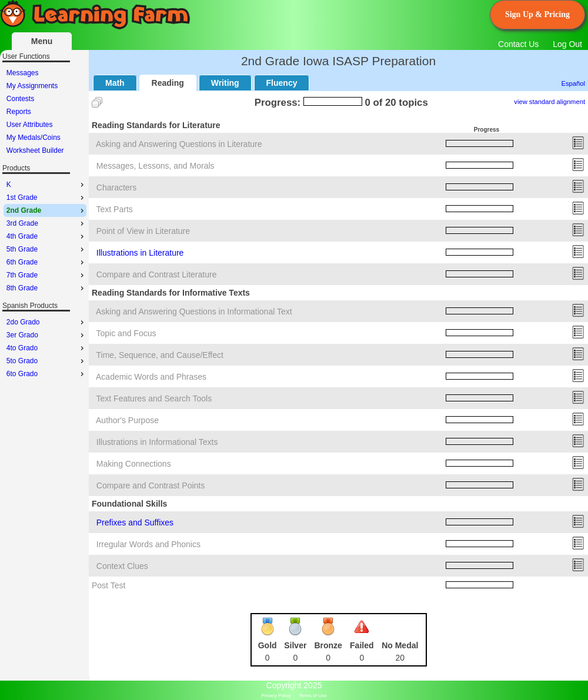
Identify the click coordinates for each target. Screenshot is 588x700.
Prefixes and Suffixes (135, 523)
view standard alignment (549, 102)
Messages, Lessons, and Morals (156, 166)
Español (573, 83)
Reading (168, 83)
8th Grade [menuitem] (46, 288)
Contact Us (518, 44)
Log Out (567, 44)
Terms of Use (313, 696)
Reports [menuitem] (19, 112)
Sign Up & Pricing (537, 14)
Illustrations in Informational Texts (157, 442)
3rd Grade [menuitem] (46, 223)
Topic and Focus (126, 333)
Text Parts (115, 209)
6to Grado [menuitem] (46, 374)
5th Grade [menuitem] (46, 249)
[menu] (45, 112)
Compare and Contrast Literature (157, 274)
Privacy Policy (276, 696)
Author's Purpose (127, 420)
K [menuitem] (46, 185)
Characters (116, 187)
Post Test (108, 585)
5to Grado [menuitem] (46, 361)
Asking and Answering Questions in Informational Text (194, 312)
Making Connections (134, 464)
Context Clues (122, 566)
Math (115, 83)
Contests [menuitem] (20, 99)
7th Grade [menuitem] (46, 275)
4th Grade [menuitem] (46, 236)
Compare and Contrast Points (151, 485)
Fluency (282, 83)
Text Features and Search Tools (154, 398)
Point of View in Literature (143, 231)
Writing (225, 83)
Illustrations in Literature (140, 253)
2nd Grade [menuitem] (46, 210)
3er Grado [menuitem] (46, 335)
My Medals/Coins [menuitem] (34, 138)
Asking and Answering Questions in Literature (179, 144)
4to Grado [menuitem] (46, 348)
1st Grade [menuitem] (46, 197)
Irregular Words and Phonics (148, 544)
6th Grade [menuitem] (46, 262)
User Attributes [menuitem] (30, 125)
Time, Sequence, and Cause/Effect (160, 355)
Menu (42, 41)
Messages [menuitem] (23, 73)
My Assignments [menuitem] (32, 86)
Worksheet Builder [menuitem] (35, 150)
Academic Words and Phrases (151, 377)
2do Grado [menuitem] (46, 322)
